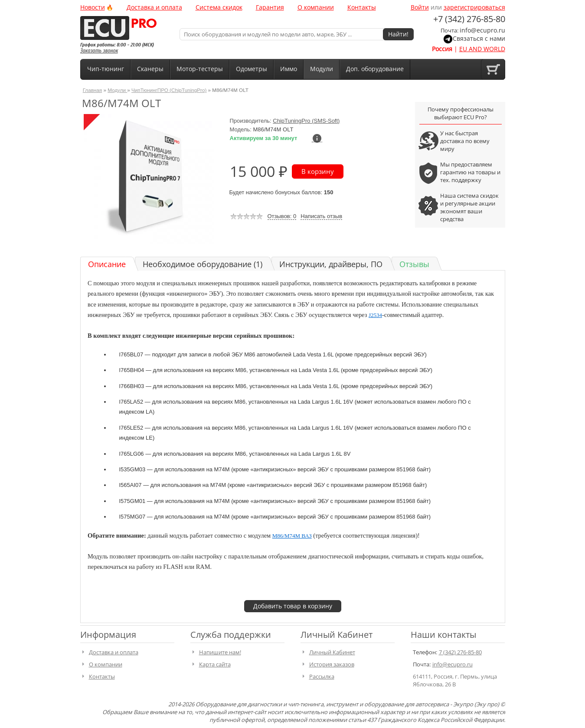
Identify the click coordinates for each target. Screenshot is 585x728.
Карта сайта (215, 664)
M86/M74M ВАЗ (292, 536)
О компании (316, 7)
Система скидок (219, 7)
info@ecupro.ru (482, 30)
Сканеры (150, 69)
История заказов (332, 664)
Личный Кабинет (332, 652)
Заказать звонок (99, 51)
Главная (92, 90)
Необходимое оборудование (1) (203, 264)
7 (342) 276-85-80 (460, 652)
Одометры (252, 69)
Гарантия (270, 7)
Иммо (289, 69)
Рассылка (322, 676)
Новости (93, 7)
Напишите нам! (220, 652)
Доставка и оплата (154, 7)
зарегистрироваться (474, 7)
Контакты (362, 7)
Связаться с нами (479, 38)
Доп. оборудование (375, 69)
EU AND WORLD (482, 49)
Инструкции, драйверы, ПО (331, 264)
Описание (107, 264)
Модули (322, 69)
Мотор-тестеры (200, 69)
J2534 (375, 315)
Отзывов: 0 (282, 216)
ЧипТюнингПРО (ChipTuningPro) (169, 90)
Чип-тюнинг (106, 69)
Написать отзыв (321, 216)
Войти (420, 7)
